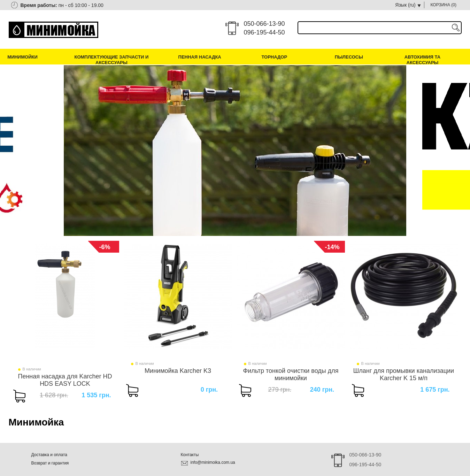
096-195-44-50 (264, 32)
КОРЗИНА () (444, 5)
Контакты (190, 455)
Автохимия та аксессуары (422, 60)
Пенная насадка (200, 57)
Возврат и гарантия (50, 463)
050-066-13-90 (264, 24)
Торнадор (274, 57)
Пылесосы (349, 57)
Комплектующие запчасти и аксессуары (111, 60)
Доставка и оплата (49, 455)
